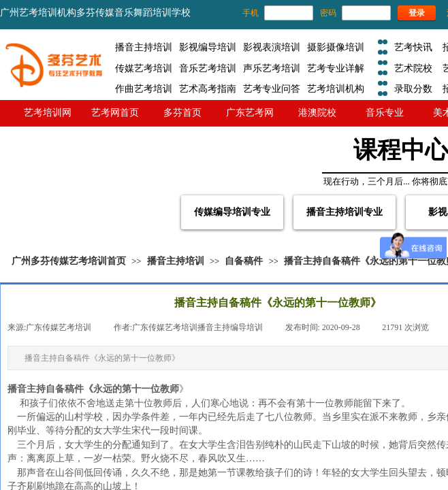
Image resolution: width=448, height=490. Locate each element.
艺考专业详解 (336, 68)
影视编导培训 (208, 47)
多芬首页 (182, 112)
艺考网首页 (115, 112)
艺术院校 (413, 68)
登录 (417, 13)
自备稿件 (244, 261)
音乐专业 (385, 112)
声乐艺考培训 (272, 68)
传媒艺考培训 (144, 68)
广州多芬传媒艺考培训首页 (69, 261)
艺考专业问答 (272, 88)
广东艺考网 (250, 112)
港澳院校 (317, 112)
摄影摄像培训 (336, 47)
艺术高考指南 (208, 88)
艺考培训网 (48, 112)
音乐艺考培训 (208, 68)
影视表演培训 (272, 47)
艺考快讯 (413, 47)
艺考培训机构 (336, 88)
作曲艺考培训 (144, 88)
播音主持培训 (144, 47)
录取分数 (413, 88)
